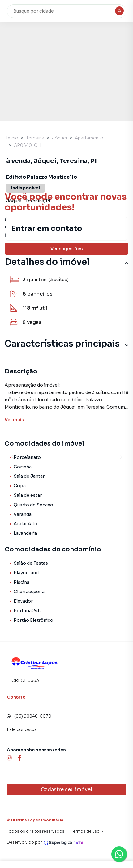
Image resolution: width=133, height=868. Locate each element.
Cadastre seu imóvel (66, 789)
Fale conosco (21, 729)
